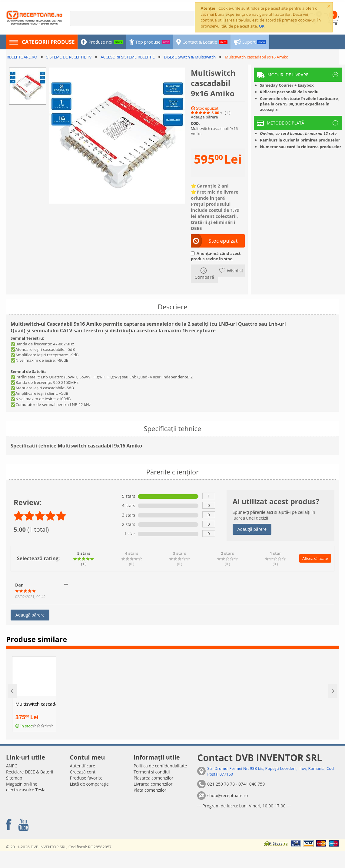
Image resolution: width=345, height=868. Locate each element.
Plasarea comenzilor (154, 778)
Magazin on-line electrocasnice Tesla (26, 787)
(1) (228, 113)
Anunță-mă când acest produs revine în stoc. (216, 256)
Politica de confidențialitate (160, 766)
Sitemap (14, 778)
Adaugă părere (204, 117)
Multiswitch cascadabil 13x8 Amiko (36, 704)
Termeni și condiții (152, 772)
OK (262, 26)
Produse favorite (86, 778)
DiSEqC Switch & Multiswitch (190, 57)
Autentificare (82, 766)
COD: (195, 123)
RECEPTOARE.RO (22, 57)
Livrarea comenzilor (153, 784)
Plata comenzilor (150, 790)
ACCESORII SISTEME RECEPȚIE (128, 57)
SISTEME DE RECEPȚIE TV (69, 57)
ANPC (12, 766)
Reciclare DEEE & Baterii (30, 772)
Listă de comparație (89, 784)
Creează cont (83, 772)
